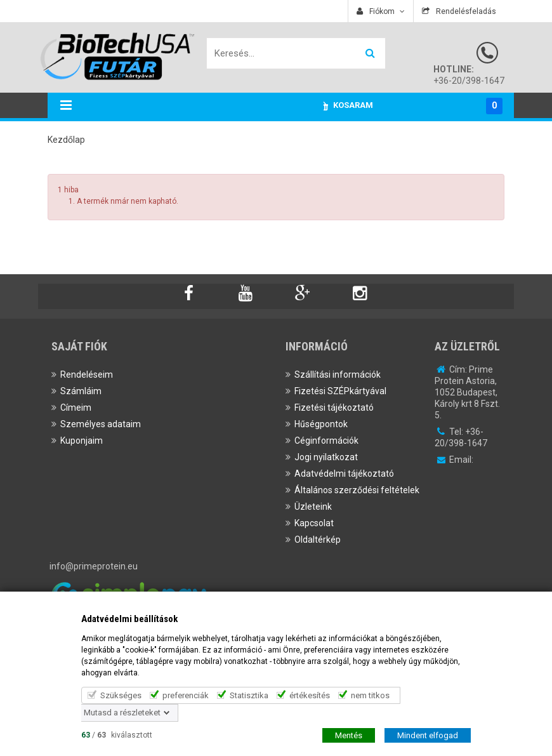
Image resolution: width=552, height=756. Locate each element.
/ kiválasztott (117, 734)
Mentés (349, 735)
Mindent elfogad (428, 735)
